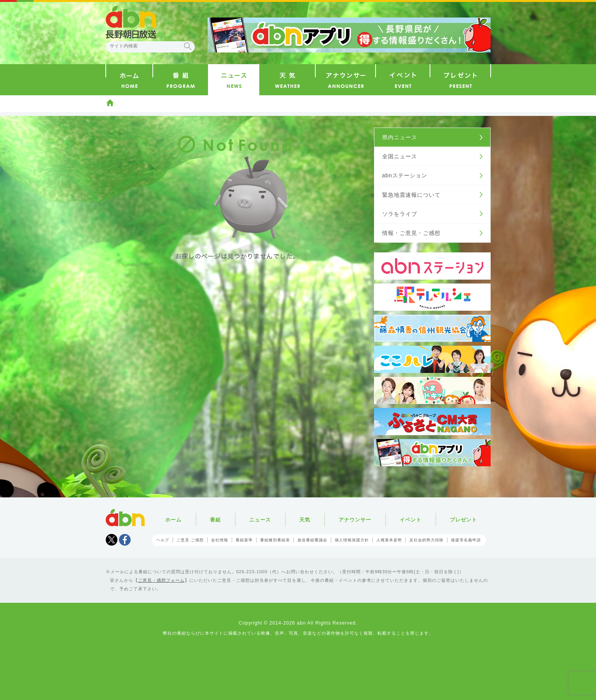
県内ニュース (400, 137)
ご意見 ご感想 (190, 540)
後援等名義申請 (466, 540)
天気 (305, 520)
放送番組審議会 (312, 540)
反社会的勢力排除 (426, 540)
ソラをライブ (400, 214)
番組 (215, 520)
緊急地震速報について (411, 195)
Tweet (112, 540)
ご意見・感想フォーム (161, 580)
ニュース (260, 520)
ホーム (110, 103)
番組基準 (244, 540)
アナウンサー (355, 520)
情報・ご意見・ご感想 (411, 233)
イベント (411, 520)
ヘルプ (163, 540)
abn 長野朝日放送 (131, 22)
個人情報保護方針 (352, 540)
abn (125, 518)
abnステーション (405, 175)
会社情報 (220, 540)
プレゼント (463, 520)
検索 (188, 46)
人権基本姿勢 (389, 540)
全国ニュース (400, 156)
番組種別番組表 (275, 540)
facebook (125, 540)
